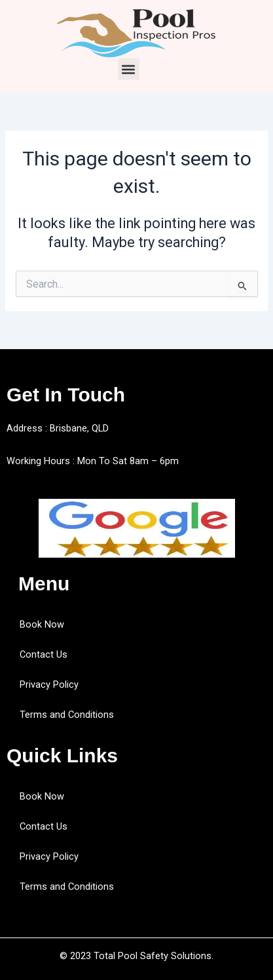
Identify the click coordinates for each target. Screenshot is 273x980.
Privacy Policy (49, 684)
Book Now (42, 624)
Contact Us (44, 654)
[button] (129, 69)
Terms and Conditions (67, 715)
